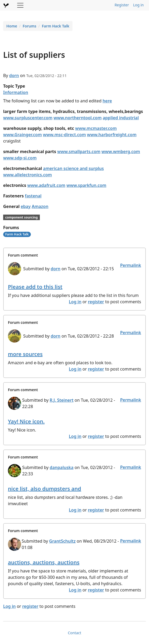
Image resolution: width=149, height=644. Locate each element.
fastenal (33, 196)
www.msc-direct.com (64, 135)
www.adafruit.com (46, 185)
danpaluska (61, 467)
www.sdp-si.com (20, 158)
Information (16, 92)
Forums (30, 26)
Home (12, 26)
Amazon (40, 206)
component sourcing (21, 217)
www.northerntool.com (78, 118)
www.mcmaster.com (96, 128)
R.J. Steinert (61, 400)
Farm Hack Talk (56, 26)
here (107, 101)
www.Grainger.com (23, 135)
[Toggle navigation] (20, 5)
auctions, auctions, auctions (44, 562)
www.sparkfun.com (86, 185)
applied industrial (121, 118)
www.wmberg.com (121, 151)
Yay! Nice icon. (26, 421)
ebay (26, 206)
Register (122, 5)
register (96, 302)
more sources (25, 354)
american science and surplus (73, 168)
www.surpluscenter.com (28, 118)
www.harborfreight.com (112, 135)
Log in (138, 5)
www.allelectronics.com (28, 175)
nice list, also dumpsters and (45, 489)
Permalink (131, 265)
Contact (74, 633)
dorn (14, 75)
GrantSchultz (62, 541)
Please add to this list (35, 287)
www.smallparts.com (79, 151)
